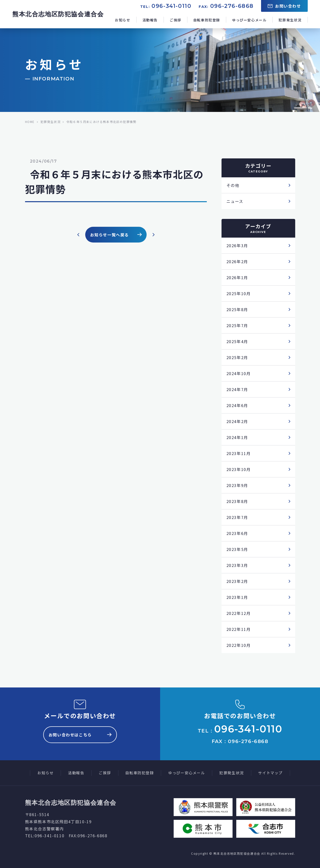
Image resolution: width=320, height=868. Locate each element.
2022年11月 (239, 629)
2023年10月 (239, 469)
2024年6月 (237, 405)
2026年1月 (237, 277)
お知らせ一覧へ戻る (116, 235)
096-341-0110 (171, 6)
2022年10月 (239, 645)
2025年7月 (237, 325)
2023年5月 (237, 549)
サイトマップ (270, 773)
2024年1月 (237, 437)
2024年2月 (237, 421)
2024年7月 (237, 389)
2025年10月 (239, 293)
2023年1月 (237, 597)
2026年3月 (237, 245)
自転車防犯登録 (207, 20)
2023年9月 (237, 485)
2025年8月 (237, 309)
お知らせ (123, 20)
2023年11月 (239, 453)
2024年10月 (239, 373)
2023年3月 (237, 565)
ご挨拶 (175, 20)
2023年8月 (237, 501)
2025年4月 (237, 341)
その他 (233, 185)
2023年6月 (237, 533)
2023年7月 (237, 517)
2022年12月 (239, 613)
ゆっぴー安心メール (249, 20)
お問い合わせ (284, 6)
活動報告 (150, 20)
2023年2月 (237, 581)
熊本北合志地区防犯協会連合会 (58, 14)
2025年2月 (237, 357)
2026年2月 (237, 261)
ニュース (235, 201)
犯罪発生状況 (290, 20)
